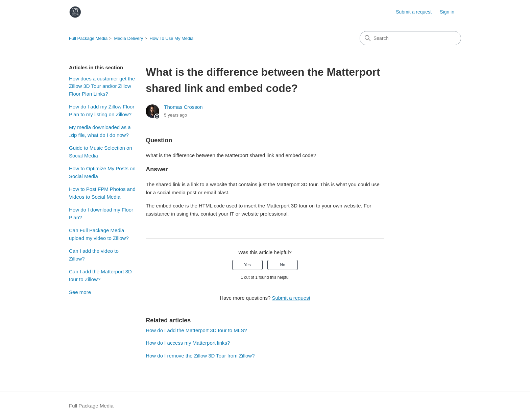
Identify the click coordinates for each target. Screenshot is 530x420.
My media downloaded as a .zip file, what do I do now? (100, 131)
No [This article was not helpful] (282, 265)
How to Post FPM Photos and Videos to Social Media (102, 193)
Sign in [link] (447, 12)
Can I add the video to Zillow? (94, 255)
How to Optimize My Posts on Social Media (102, 172)
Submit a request (414, 12)
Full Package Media (88, 38)
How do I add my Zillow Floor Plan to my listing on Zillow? (102, 110)
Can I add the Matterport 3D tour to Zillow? (100, 275)
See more (80, 292)
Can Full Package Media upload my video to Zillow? (99, 234)
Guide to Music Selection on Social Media (101, 152)
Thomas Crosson (183, 107)
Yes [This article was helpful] (247, 265)
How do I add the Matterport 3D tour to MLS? (196, 330)
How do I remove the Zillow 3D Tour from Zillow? (200, 356)
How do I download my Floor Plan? (101, 214)
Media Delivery (128, 38)
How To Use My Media (172, 38)
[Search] (410, 38)
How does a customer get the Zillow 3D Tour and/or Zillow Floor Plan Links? (102, 86)
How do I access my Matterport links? (188, 343)
